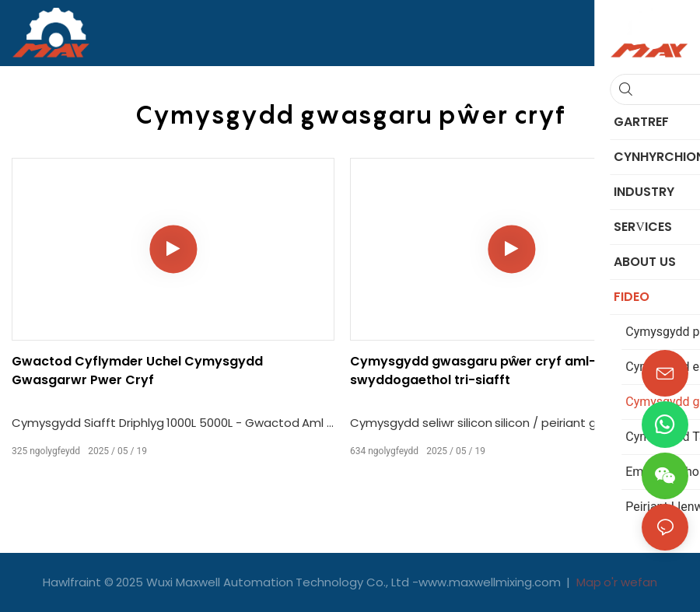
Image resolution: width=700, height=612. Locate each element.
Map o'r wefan (615, 582)
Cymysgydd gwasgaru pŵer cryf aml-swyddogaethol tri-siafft (473, 371)
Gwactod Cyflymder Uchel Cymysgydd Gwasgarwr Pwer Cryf (137, 371)
